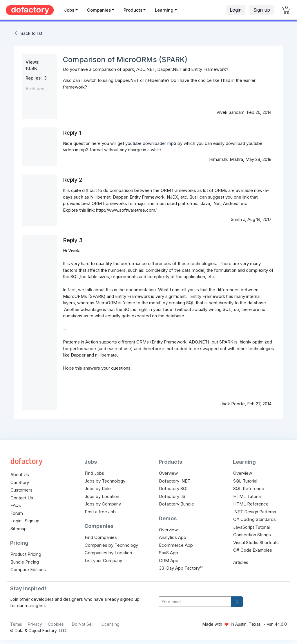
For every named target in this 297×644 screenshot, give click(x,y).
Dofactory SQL (174, 489)
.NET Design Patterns (255, 512)
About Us (20, 475)
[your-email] (195, 602)
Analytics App (173, 537)
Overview (168, 473)
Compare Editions (28, 570)
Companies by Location (108, 553)
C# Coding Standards (255, 519)
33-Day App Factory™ (181, 568)
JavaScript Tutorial (251, 527)
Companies (99, 10)
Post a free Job (100, 512)
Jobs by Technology (105, 481)
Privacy (35, 624)
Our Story (20, 482)
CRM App (169, 561)
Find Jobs (94, 473)
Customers (21, 490)
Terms (16, 624)
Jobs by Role (98, 489)
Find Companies (101, 537)
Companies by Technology (111, 545)
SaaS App (169, 553)
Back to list (31, 33)
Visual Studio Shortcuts (256, 543)
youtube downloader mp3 (151, 143)
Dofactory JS (172, 496)
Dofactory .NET (175, 481)
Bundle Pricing (25, 562)
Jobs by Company (103, 504)
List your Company (103, 561)
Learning (164, 10)
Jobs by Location (102, 496)
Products (133, 10)
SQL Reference (249, 489)
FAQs (16, 505)
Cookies (56, 624)
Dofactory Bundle (176, 504)
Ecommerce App (176, 545)
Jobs (69, 10)
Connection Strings (252, 535)
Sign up (262, 10)
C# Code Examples (253, 550)
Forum (17, 513)
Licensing (111, 624)
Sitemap (19, 529)
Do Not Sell (83, 624)
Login (236, 10)
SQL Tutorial (245, 481)
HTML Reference (251, 504)
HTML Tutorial (247, 496)
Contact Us (22, 498)
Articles (241, 562)
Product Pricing (26, 554)
